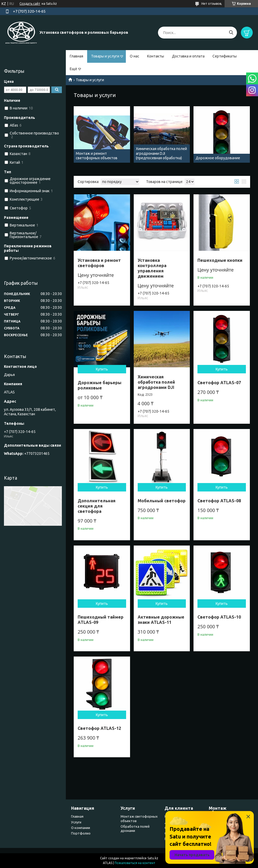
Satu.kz (153, 858)
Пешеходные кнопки (220, 260)
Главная (76, 56)
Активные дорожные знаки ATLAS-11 (161, 620)
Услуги (76, 822)
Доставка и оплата (188, 56)
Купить (102, 369)
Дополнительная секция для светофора (97, 506)
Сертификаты (225, 56)
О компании (81, 828)
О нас (135, 56)
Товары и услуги (105, 56)
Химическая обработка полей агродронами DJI (156, 382)
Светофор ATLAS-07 (219, 383)
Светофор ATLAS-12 (99, 728)
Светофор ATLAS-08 (219, 501)
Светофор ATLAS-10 (219, 617)
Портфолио (81, 833)
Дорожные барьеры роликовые (100, 385)
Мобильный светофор (162, 501)
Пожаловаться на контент (135, 863)
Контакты (156, 56)
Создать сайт (30, 4)
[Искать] (231, 33)
